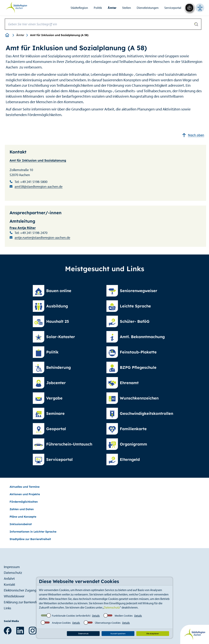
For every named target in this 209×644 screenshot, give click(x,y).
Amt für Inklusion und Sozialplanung (38, 160)
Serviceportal (173, 8)
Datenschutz (112, 607)
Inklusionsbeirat (21, 524)
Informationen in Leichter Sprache (33, 532)
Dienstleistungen (148, 8)
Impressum (12, 567)
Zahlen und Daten (22, 509)
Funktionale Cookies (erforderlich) (71, 616)
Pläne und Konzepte (23, 517)
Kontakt (9, 584)
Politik (98, 8)
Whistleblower (14, 596)
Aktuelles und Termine (25, 487)
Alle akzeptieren (153, 634)
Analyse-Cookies (61, 623)
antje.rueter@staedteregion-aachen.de (42, 238)
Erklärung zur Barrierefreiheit (25, 602)
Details (96, 616)
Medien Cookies (124, 616)
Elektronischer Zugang (20, 590)
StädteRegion (79, 8)
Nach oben (193, 135)
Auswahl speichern (118, 634)
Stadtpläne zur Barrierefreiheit (30, 539)
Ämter (112, 8)
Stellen (127, 8)
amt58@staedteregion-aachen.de (39, 187)
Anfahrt (9, 579)
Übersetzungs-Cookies (108, 623)
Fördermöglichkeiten (24, 502)
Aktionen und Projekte (25, 494)
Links (7, 608)
